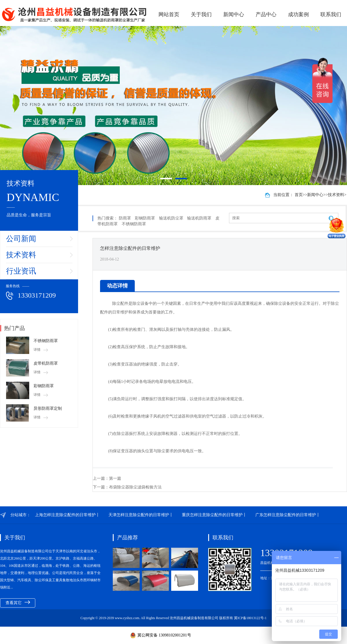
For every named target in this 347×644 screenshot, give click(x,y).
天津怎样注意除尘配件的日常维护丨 (141, 515)
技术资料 (21, 255)
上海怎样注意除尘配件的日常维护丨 (67, 515)
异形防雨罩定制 (48, 408)
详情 (41, 350)
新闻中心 (234, 14)
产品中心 (266, 14)
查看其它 (18, 603)
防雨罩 (125, 218)
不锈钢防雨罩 (46, 341)
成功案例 (298, 14)
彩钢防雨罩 (44, 386)
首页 (299, 195)
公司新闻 (21, 239)
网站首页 (169, 14)
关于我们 (201, 14)
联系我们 (331, 14)
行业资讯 (21, 271)
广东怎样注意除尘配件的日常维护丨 (288, 515)
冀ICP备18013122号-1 (250, 618)
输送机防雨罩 (199, 218)
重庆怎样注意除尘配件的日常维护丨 (214, 515)
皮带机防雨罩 (46, 363)
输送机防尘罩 (171, 218)
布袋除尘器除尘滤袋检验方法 (135, 487)
